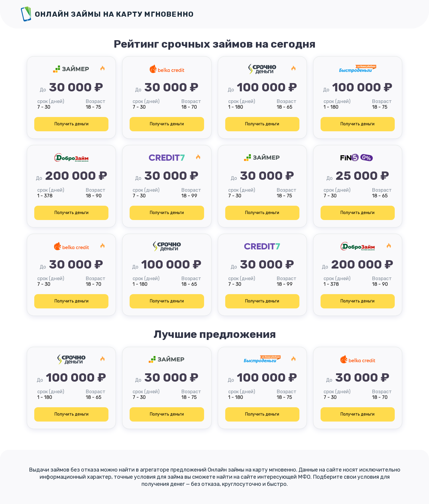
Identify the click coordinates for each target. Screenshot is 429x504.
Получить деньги (71, 124)
